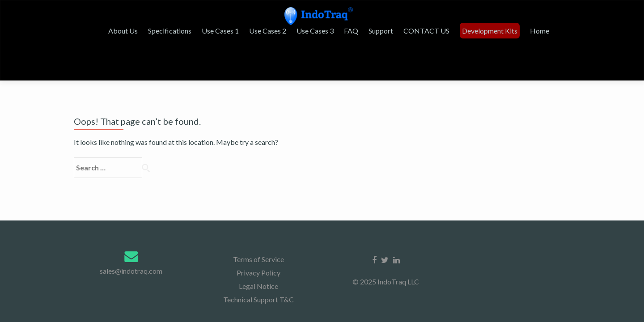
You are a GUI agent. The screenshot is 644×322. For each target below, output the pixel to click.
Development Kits (519, 40)
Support (413, 40)
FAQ (384, 40)
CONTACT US (457, 40)
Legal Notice (258, 199)
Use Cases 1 (257, 40)
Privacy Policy (258, 186)
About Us (163, 40)
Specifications (208, 40)
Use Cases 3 (350, 40)
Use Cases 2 (303, 40)
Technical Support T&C (258, 213)
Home (567, 40)
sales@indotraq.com (131, 184)
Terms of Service (258, 172)
